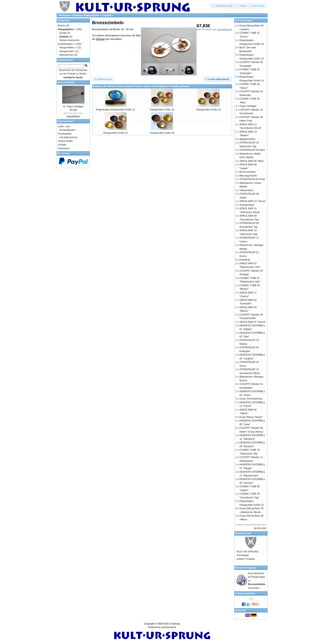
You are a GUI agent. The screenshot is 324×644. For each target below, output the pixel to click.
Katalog (77, 15)
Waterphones (67, 55)
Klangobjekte (92, 15)
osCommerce (169, 627)
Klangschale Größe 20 (162, 133)
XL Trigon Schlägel (73, 106)
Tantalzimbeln (247, 205)
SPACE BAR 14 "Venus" (253, 201)
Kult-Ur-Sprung (172, 624)
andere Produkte (246, 559)
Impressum (64, 148)
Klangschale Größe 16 (162, 110)
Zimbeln (107, 15)
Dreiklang (244, 260)
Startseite (64, 15)
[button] (223, 6)
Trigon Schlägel (248, 106)
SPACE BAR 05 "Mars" (252, 161)
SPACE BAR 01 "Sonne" (253, 322)
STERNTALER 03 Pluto (252, 179)
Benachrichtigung (245, 568)
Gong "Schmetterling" (251, 399)
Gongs (63, 33)
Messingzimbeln (248, 176)
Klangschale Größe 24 (115, 133)
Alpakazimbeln (247, 139)
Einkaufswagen (244, 20)
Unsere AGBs (65, 141)
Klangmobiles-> (68, 47)
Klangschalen (67, 51)
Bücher (62, 25)
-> (67, 29)
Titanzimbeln (246, 190)
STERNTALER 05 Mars (252, 150)
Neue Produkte (66, 82)
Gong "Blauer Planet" (251, 417)
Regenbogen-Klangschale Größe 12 (115, 110)
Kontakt (62, 145)
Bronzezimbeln (247, 172)
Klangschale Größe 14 (208, 110)
